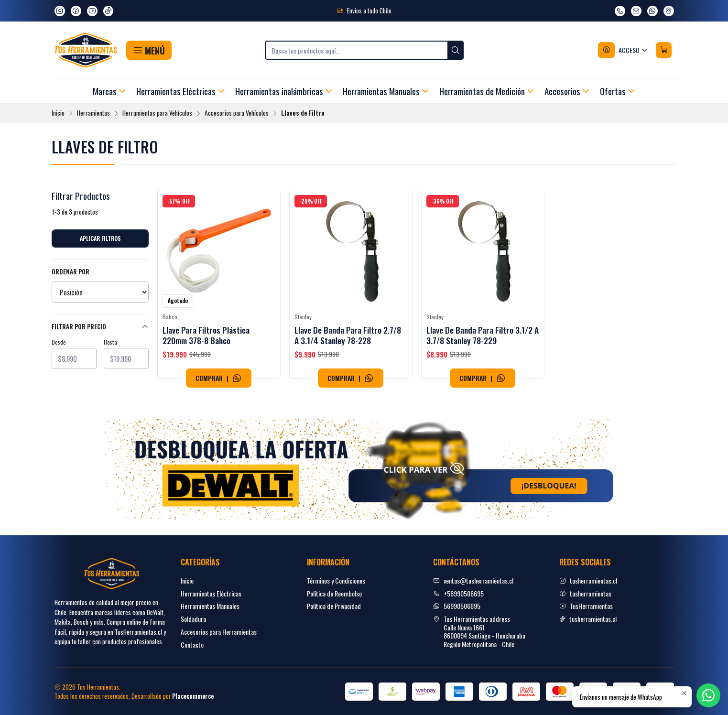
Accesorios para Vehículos (237, 113)
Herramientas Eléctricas (211, 593)
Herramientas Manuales (210, 606)
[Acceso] (624, 50)
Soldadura (193, 619)
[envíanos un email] (636, 11)
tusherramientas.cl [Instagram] (588, 580)
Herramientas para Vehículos (157, 113)
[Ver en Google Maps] (669, 11)
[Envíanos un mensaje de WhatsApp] (652, 11)
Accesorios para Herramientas (219, 632)
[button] (149, 50)
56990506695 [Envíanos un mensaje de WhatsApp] (457, 606)
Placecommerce (193, 696)
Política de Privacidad (334, 606)
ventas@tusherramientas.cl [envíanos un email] (473, 580)
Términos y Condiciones (336, 580)
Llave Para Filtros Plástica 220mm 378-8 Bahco (206, 335)
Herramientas (93, 113)
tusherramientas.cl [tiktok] (588, 619)
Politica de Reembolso (334, 593)
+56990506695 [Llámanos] (458, 593)
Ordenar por (71, 272)
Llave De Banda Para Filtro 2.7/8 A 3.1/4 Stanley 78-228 (348, 335)
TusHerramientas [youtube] (586, 606)
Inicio (58, 113)
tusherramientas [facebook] (585, 593)
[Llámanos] (620, 11)
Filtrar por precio (100, 327)
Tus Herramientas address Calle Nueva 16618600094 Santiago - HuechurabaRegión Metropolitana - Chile (479, 631)
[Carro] (664, 50)
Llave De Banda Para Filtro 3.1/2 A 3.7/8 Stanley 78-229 (483, 335)
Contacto (192, 645)
